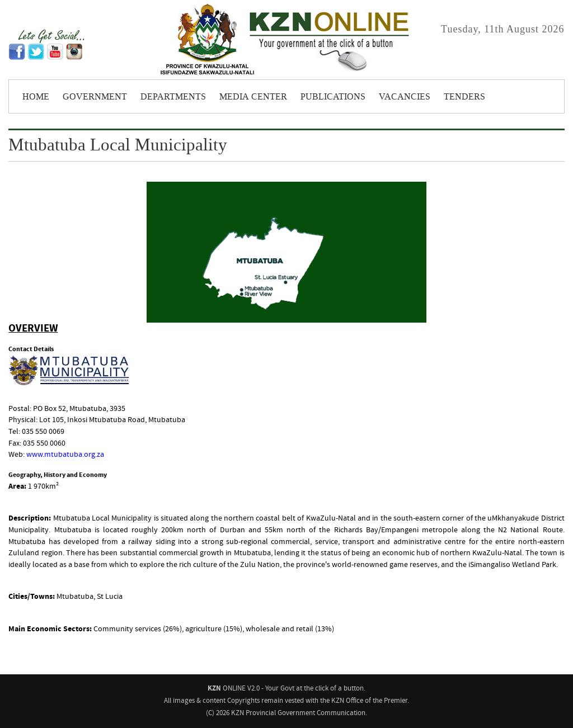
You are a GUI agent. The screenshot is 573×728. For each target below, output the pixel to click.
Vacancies (405, 97)
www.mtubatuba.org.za (65, 455)
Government (95, 97)
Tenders (464, 97)
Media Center (253, 97)
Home (36, 97)
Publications (333, 97)
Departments (173, 97)
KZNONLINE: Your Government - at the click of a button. (286, 40)
